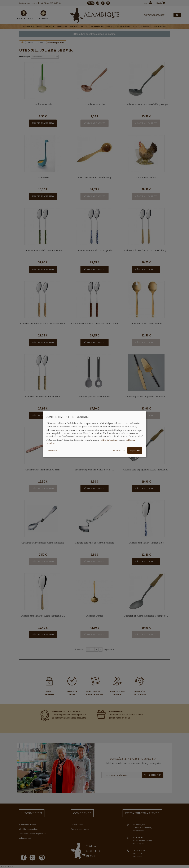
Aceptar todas (135, 450)
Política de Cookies (108, 440)
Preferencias (52, 450)
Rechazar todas (119, 450)
